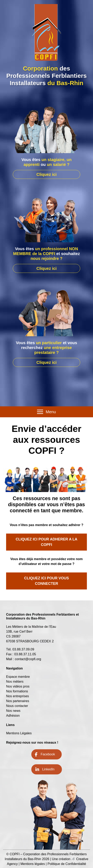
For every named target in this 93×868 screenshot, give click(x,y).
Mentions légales (33, 864)
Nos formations (17, 691)
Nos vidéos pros (18, 686)
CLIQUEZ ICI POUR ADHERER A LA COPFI (46, 542)
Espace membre (18, 677)
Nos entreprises (18, 696)
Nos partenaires (18, 701)
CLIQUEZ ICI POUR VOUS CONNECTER (46, 581)
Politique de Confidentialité (67, 864)
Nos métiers (15, 682)
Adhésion (13, 716)
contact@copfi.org (28, 659)
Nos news (13, 711)
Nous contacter (17, 706)
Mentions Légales (19, 733)
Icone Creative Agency (73, 859)
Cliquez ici (46, 174)
